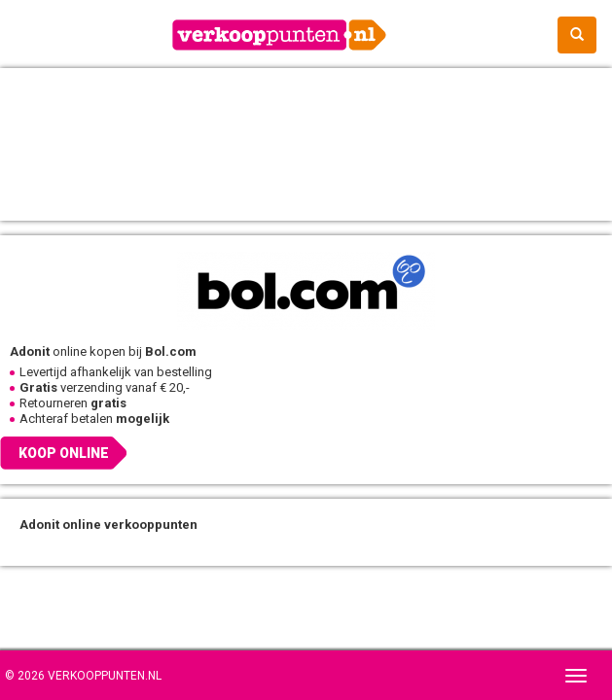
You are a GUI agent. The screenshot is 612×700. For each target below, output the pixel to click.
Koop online (64, 453)
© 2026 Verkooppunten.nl (83, 676)
